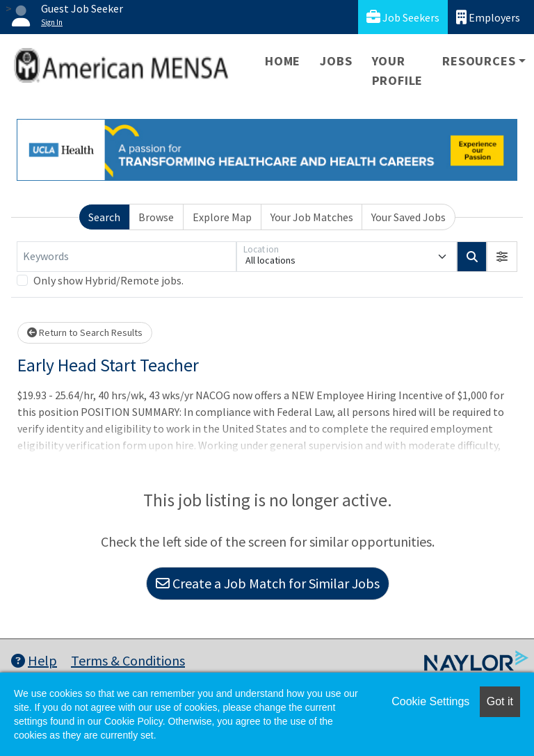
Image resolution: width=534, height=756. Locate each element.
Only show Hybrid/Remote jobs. (108, 280)
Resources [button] (479, 61)
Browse (156, 217)
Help (34, 660)
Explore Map (222, 217)
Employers (488, 17)
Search (104, 217)
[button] (502, 257)
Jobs (336, 61)
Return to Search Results (85, 332)
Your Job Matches (312, 217)
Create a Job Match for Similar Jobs (268, 583)
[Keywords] (127, 257)
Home (283, 61)
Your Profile (398, 71)
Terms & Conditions (128, 660)
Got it (500, 701)
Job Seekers (403, 17)
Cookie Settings (430, 701)
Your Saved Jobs (408, 217)
